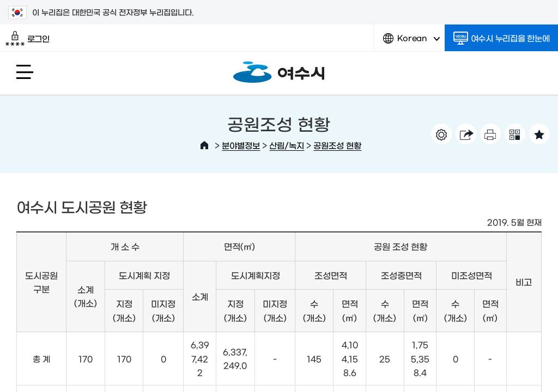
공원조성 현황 (337, 145)
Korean (411, 42)
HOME (204, 145)
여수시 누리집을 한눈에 (502, 38)
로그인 (28, 39)
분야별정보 (241, 145)
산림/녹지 (287, 145)
